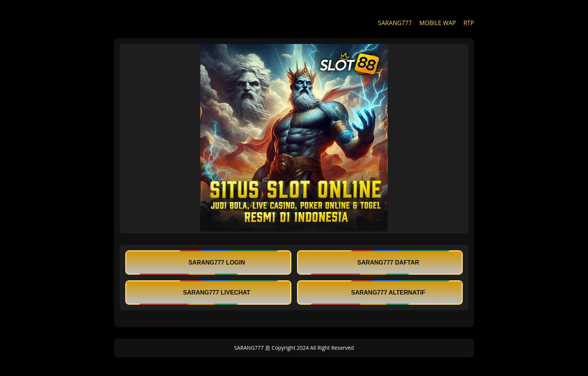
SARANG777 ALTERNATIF (380, 293)
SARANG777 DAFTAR (380, 262)
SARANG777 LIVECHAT (208, 293)
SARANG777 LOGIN (208, 262)
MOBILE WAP (438, 23)
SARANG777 (395, 23)
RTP (469, 23)
